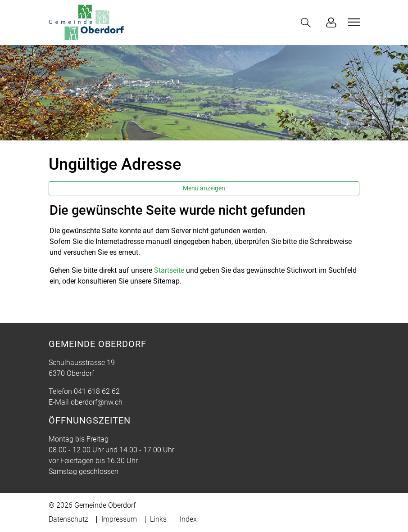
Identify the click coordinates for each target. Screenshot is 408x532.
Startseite (169, 270)
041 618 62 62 (97, 391)
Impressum (119, 519)
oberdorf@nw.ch (97, 402)
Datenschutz (68, 519)
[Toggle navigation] (353, 22)
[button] (308, 23)
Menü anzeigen (204, 188)
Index (188, 519)
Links (158, 519)
